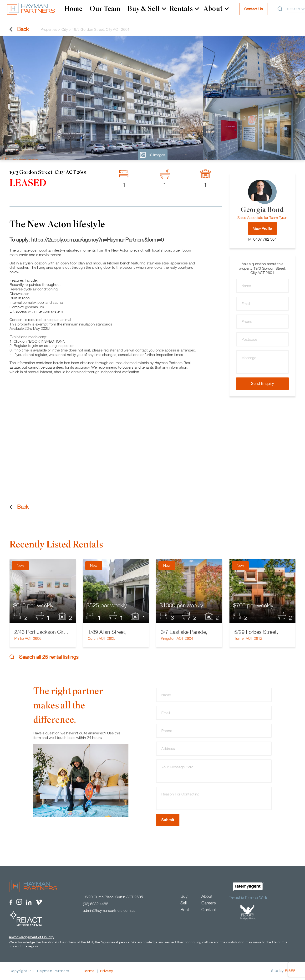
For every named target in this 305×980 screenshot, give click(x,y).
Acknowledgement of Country (31, 937)
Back (19, 29)
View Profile (262, 228)
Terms (89, 971)
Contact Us (254, 9)
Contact (209, 910)
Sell (183, 903)
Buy (184, 896)
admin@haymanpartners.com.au (109, 911)
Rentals (184, 9)
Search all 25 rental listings (44, 657)
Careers (209, 903)
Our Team (105, 9)
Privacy (106, 971)
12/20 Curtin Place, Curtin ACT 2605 (113, 897)
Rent (185, 910)
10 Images (153, 155)
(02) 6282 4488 (96, 904)
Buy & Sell (147, 9)
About (216, 9)
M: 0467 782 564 (262, 239)
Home (73, 9)
